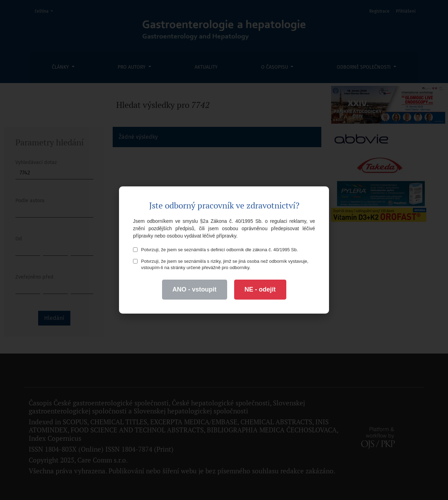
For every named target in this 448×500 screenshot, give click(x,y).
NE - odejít (260, 289)
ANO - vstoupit (195, 289)
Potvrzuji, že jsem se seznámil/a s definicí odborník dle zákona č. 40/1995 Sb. (215, 250)
